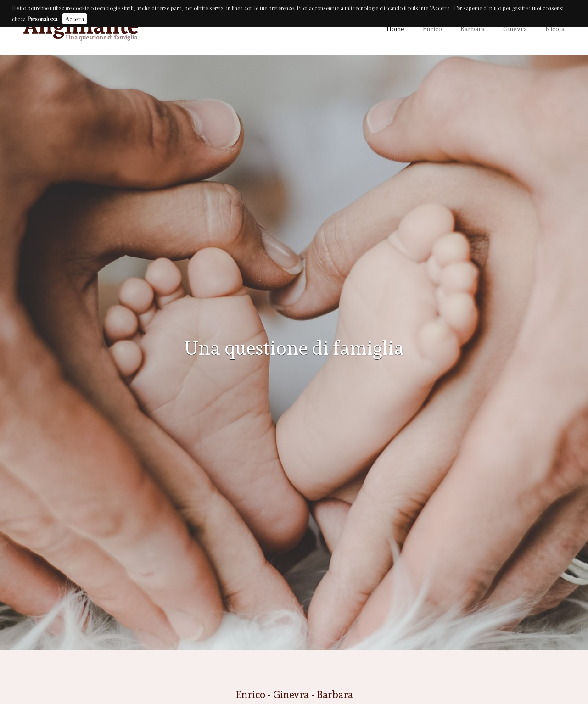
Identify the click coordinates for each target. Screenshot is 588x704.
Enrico (432, 29)
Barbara (473, 29)
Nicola (555, 29)
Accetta (75, 19)
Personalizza (42, 19)
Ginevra (515, 29)
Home (395, 29)
